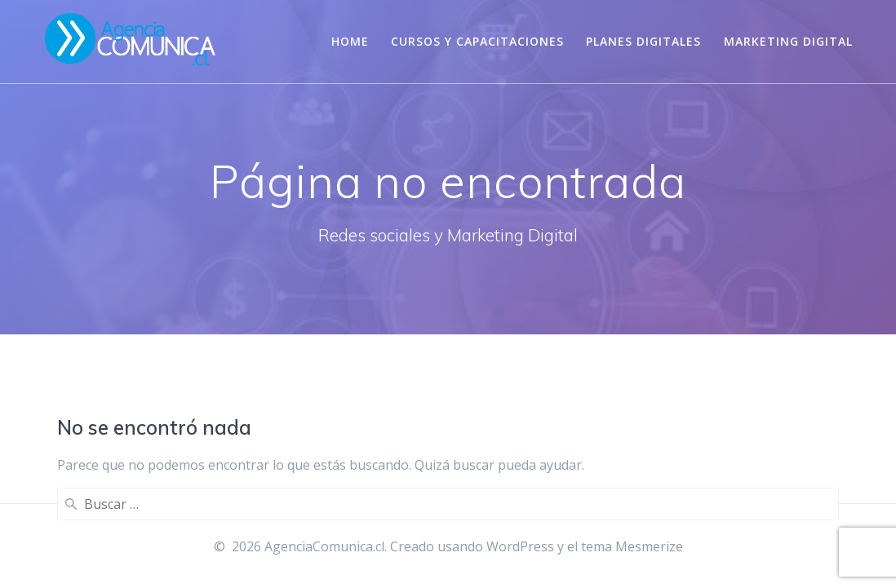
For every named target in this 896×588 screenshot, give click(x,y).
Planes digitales (643, 41)
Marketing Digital (788, 41)
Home (350, 41)
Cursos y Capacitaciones (477, 41)
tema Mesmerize (632, 546)
